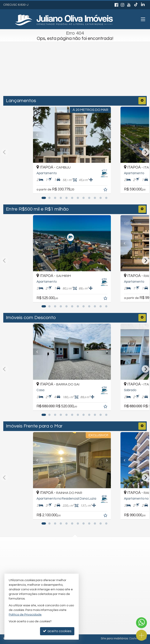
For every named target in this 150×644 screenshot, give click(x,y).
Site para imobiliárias (114, 639)
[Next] (111, 135)
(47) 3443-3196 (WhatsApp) (69, 552)
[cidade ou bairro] (66, 78)
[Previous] (39, 135)
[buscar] (103, 78)
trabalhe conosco (62, 569)
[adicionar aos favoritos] (112, 190)
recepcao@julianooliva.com (70, 560)
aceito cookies (57, 631)
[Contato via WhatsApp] (141, 623)
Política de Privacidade (25, 615)
